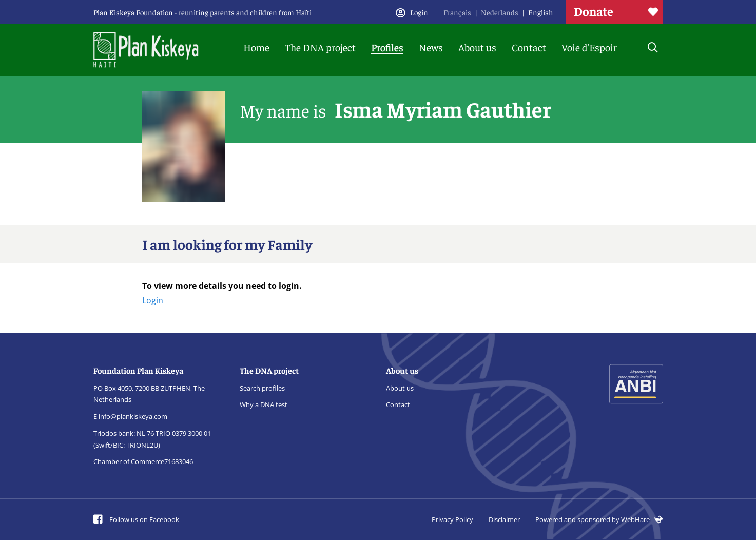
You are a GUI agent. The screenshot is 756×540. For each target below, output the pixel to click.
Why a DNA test (264, 404)
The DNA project (320, 47)
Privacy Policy (452, 519)
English (541, 12)
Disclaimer (504, 519)
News (431, 47)
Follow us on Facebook (136, 519)
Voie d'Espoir (589, 47)
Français (457, 12)
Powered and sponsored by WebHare (599, 519)
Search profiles (262, 388)
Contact (529, 47)
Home (256, 47)
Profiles (387, 47)
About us (477, 47)
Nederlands (500, 12)
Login (153, 300)
